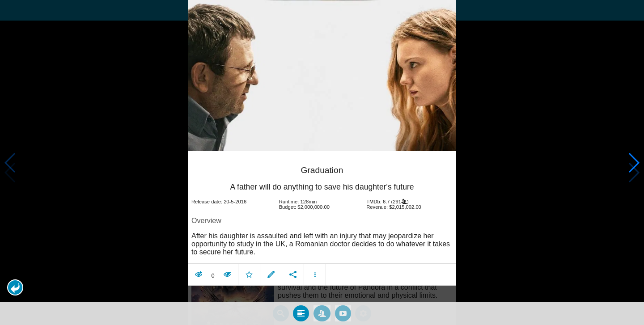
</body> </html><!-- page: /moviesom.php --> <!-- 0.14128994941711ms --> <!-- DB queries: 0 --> (322, 162)
